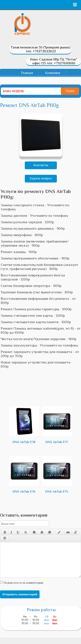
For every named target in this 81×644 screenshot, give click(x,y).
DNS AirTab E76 (24, 475)
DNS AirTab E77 (57, 425)
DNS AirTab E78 (24, 425)
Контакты (41, 165)
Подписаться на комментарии (23, 589)
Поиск (70, 91)
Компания (53, 73)
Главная (27, 73)
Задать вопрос (41, 178)
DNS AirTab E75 (57, 475)
